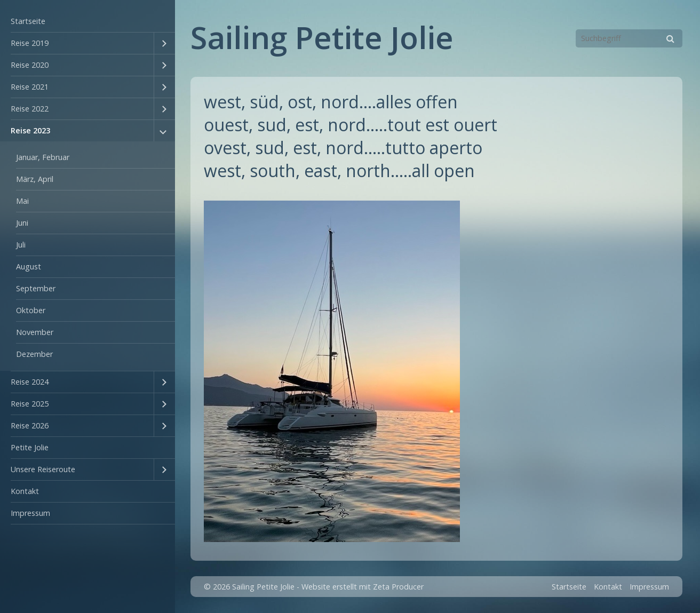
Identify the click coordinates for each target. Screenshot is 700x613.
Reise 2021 (30, 87)
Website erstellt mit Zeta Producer (363, 587)
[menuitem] (87, 22)
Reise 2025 (30, 404)
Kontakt (25, 491)
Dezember (34, 354)
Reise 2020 (30, 65)
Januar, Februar (43, 157)
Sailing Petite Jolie (322, 37)
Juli (21, 245)
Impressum (30, 513)
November (35, 332)
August (29, 266)
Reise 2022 (30, 109)
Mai (22, 201)
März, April (35, 179)
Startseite (28, 21)
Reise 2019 (30, 43)
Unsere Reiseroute (43, 469)
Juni (22, 223)
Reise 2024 (30, 382)
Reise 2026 (30, 425)
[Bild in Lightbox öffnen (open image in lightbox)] (332, 371)
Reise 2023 (30, 130)
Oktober (31, 310)
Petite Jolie (30, 447)
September (36, 288)
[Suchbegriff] (629, 38)
